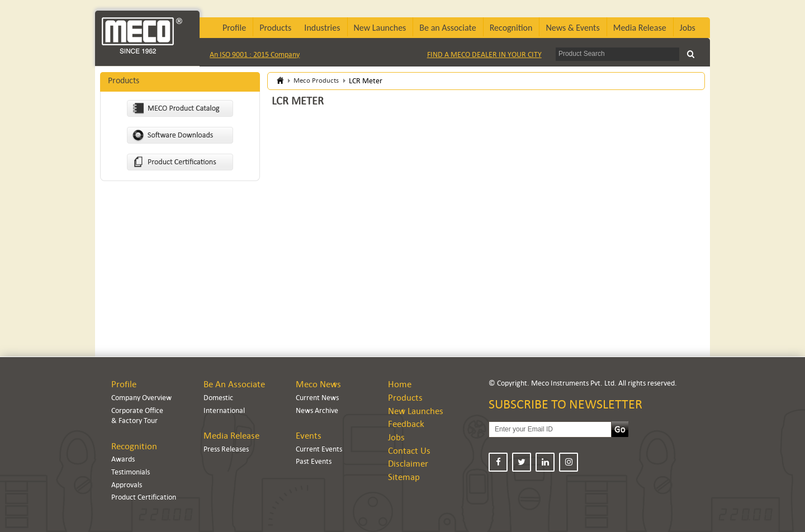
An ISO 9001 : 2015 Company (255, 54)
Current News (317, 398)
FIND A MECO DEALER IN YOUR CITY (484, 54)
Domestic (218, 398)
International (224, 410)
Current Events (319, 449)
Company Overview (141, 398)
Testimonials (131, 472)
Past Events (314, 461)
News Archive (317, 410)
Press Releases (226, 449)
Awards (123, 459)
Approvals (127, 485)
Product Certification (144, 497)
